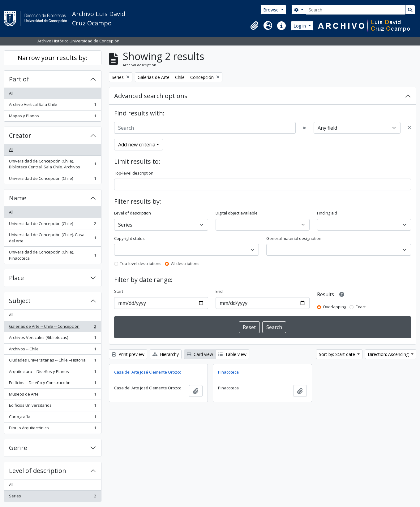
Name (18, 198)
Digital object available (237, 213)
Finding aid (327, 213)
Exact (361, 307)
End (219, 291)
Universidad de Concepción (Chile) (52, 180)
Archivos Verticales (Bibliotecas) (52, 339)
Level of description (38, 471)
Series (52, 497)
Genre (18, 448)
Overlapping (334, 307)
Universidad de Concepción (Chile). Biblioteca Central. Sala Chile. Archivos (52, 164)
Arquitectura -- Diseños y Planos (52, 373)
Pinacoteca (228, 372)
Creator (20, 135)
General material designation (294, 238)
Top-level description (134, 173)
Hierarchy (166, 354)
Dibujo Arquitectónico (52, 429)
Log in (300, 26)
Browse (272, 10)
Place (16, 278)
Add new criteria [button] (137, 145)
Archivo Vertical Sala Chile (52, 106)
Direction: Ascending (389, 354)
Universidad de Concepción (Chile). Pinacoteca (52, 255)
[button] (254, 26)
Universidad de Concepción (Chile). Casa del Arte (52, 238)
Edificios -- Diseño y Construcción (52, 384)
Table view (232, 354)
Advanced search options (151, 96)
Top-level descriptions (141, 263)
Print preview (128, 354)
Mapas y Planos (52, 117)
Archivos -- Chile (52, 350)
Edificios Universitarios (52, 407)
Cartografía (52, 418)
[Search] (356, 10)
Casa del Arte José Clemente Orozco (148, 372)
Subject (20, 301)
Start (119, 291)
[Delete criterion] (409, 128)
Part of (19, 79)
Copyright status (129, 238)
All (11, 93)
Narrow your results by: (52, 58)
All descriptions (185, 263)
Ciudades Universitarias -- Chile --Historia (52, 361)
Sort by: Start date (338, 354)
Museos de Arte (52, 395)
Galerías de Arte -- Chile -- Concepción (52, 328)
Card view (200, 354)
